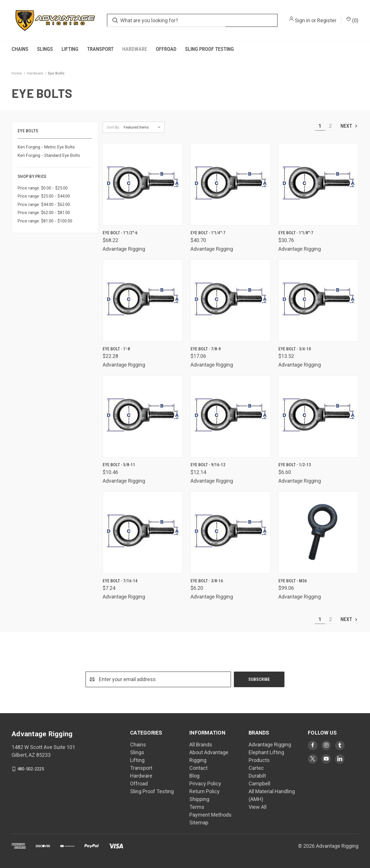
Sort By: (113, 127)
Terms (197, 807)
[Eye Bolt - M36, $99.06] (318, 532)
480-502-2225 (31, 769)
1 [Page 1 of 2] (320, 126)
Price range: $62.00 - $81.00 (44, 213)
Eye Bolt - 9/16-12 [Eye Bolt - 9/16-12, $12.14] (208, 465)
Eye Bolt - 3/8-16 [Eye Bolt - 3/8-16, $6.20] (207, 581)
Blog (194, 776)
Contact (198, 768)
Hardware (135, 49)
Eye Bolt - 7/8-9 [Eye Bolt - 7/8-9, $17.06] (206, 349)
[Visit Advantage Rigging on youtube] (326, 759)
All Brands (201, 745)
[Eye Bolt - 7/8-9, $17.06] (231, 301)
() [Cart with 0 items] (352, 20)
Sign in (303, 20)
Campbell (259, 784)
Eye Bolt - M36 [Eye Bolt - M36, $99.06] (293, 581)
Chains (20, 49)
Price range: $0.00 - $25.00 (43, 188)
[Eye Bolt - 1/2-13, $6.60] (318, 416)
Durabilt (257, 776)
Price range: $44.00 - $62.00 (44, 205)
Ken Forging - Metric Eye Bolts (46, 147)
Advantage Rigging (270, 745)
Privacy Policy (205, 784)
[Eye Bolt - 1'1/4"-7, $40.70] (231, 184)
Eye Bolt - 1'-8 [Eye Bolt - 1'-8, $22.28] (116, 349)
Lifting (70, 49)
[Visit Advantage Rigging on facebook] (313, 745)
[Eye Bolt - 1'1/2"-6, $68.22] (143, 184)
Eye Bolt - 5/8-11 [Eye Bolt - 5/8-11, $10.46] (119, 465)
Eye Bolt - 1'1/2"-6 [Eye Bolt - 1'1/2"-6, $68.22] (120, 233)
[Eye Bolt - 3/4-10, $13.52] (318, 301)
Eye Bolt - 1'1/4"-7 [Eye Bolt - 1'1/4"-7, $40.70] (208, 233)
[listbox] (144, 127)
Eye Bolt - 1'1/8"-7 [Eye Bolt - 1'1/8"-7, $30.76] (296, 233)
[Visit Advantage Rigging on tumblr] (340, 745)
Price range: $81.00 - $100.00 (45, 221)
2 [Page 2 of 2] (330, 126)
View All (258, 807)
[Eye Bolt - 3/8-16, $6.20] (231, 532)
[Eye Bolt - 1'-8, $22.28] (143, 301)
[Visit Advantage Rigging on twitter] (313, 759)
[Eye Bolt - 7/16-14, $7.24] (143, 532)
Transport (100, 49)
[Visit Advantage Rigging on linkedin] (340, 759)
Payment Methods (210, 815)
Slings (45, 49)
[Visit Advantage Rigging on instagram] (326, 745)
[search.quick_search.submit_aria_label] (115, 20)
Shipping (199, 799)
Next (349, 126)
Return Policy (205, 791)
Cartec (256, 768)
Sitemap (199, 823)
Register (327, 20)
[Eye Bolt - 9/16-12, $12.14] (231, 416)
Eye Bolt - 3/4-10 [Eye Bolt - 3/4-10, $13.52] (295, 349)
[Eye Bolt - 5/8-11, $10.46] (143, 416)
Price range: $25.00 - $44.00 (44, 196)
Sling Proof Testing (209, 49)
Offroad (166, 49)
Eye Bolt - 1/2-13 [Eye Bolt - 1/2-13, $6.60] (295, 465)
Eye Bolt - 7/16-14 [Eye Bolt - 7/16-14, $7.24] (120, 581)
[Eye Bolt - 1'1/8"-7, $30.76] (318, 184)
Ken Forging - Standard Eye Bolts (49, 155)
